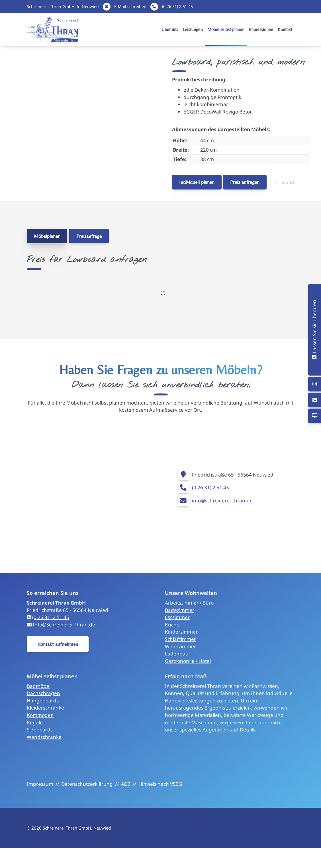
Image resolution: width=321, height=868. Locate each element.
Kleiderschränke (45, 708)
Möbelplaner (47, 236)
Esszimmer (177, 617)
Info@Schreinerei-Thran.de (64, 625)
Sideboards (40, 730)
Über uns (170, 29)
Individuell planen (197, 182)
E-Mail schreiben (130, 6)
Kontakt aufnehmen (58, 644)
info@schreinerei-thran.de (222, 501)
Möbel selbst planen (226, 29)
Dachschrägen (43, 693)
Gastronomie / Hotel (188, 661)
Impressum (40, 784)
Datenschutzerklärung (87, 784)
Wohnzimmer (180, 647)
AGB (126, 784)
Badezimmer (180, 610)
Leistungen (193, 29)
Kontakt (285, 29)
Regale (35, 722)
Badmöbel (39, 686)
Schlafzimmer (180, 639)
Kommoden (40, 715)
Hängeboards (43, 701)
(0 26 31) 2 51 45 (177, 6)
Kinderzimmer (181, 632)
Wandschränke (44, 737)
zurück (288, 182)
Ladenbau (177, 654)
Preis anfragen (245, 182)
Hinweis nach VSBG (160, 784)
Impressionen (261, 29)
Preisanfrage (89, 236)
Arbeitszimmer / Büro (189, 603)
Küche (172, 625)
